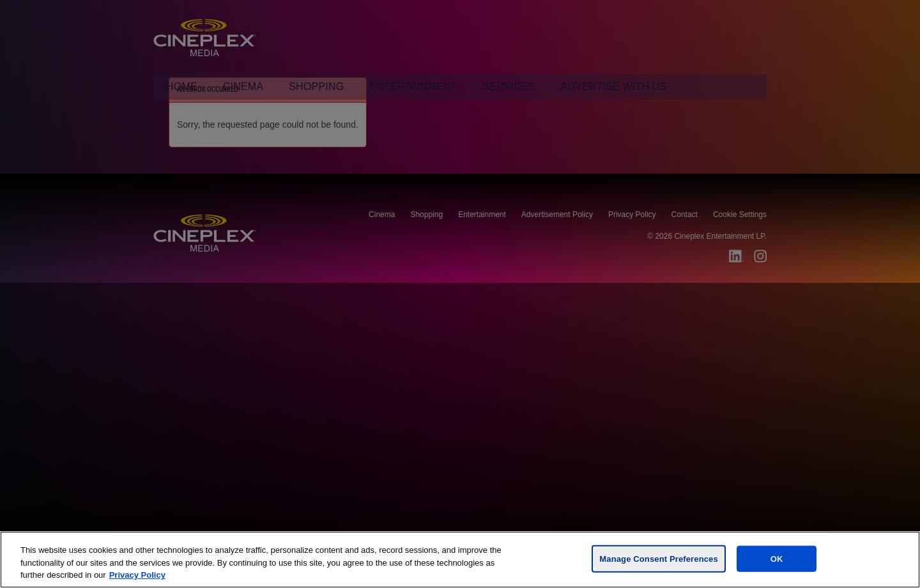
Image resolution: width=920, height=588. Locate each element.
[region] (460, 560)
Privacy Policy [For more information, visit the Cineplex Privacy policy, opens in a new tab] (137, 575)
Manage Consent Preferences (658, 558)
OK (777, 558)
